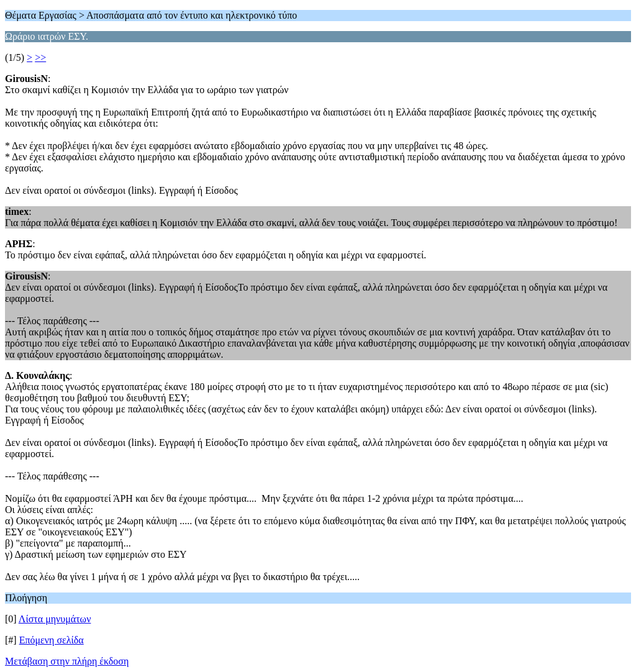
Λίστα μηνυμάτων (55, 619)
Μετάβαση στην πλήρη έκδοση (67, 661)
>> (40, 57)
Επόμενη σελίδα (52, 640)
